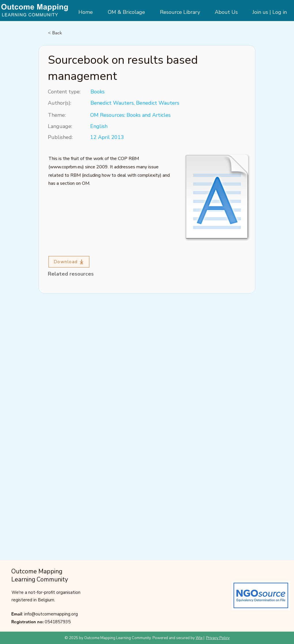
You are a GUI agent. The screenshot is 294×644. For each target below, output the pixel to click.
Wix (199, 638)
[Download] (69, 262)
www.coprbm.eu (66, 167)
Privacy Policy (218, 638)
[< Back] (67, 33)
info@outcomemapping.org (51, 614)
